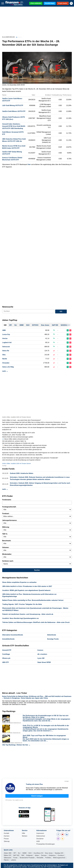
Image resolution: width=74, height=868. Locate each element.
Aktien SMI (8, 853)
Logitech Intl (7, 342)
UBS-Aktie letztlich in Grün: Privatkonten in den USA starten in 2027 (27, 586)
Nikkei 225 (7, 855)
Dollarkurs (52, 855)
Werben (25, 836)
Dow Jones (49, 853)
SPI (15, 853)
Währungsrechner (59, 858)
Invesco (40, 650)
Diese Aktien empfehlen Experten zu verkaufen (19, 582)
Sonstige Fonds (53, 639)
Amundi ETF (7, 650)
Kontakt (6, 833)
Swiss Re (6, 351)
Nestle (5, 359)
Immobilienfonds (8, 639)
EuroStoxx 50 (38, 853)
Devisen (44, 855)
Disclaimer (40, 839)
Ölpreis (6, 860)
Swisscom (6, 347)
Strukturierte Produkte (27, 858)
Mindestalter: (7, 554)
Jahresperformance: (10, 520)
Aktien (37, 855)
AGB (38, 841)
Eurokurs (61, 855)
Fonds (15, 858)
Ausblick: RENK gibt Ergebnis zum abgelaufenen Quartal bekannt (26, 590)
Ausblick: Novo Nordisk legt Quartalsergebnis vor (21, 618)
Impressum (40, 833)
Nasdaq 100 (59, 853)
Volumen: (6, 547)
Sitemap (7, 841)
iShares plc (6, 658)
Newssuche (8, 307)
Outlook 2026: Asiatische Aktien (21, 473)
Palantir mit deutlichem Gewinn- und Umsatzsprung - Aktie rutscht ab (28, 614)
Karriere (7, 836)
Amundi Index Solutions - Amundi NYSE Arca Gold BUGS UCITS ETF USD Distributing (14, 126)
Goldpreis (29, 855)
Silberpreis (8, 858)
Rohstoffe (40, 858)
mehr (5, 371)
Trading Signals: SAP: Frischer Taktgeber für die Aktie (22, 604)
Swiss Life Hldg (8, 367)
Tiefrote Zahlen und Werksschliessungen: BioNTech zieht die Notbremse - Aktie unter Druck (36, 622)
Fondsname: (7, 500)
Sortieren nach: (8, 561)
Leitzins (13, 860)
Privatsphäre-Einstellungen (46, 844)
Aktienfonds (52, 635)
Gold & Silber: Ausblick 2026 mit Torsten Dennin (17, 417)
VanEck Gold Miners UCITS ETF (14, 111)
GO (61, 311)
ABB (4, 330)
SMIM (24, 853)
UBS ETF (5, 662)
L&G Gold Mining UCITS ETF (13, 105)
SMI (23, 855)
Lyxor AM (41, 658)
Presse (6, 839)
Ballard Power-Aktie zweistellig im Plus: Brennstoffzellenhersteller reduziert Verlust (33, 600)
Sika (4, 355)
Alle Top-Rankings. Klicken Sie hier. (16, 745)
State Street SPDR (44, 662)
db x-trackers (42, 654)
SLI (19, 853)
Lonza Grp (6, 334)
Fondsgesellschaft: (9, 507)
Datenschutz (41, 836)
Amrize (5, 338)
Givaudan (6, 363)
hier (29, 164)
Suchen (37, 570)
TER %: (5, 534)
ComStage (6, 654)
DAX (30, 853)
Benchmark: (7, 541)
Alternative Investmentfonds (13, 635)
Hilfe (23, 833)
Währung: (6, 527)
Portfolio (48, 858)
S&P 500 (16, 855)
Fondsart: (6, 514)
